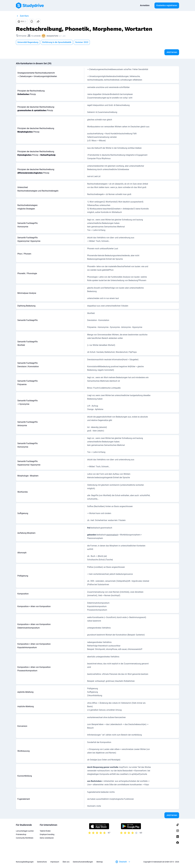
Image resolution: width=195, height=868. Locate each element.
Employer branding (47, 834)
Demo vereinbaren (47, 838)
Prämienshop (21, 834)
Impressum (55, 862)
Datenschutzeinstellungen (83, 862)
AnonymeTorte (52, 36)
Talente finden (45, 831)
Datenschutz (42, 862)
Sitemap (100, 862)
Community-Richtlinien (25, 838)
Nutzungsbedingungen (25, 862)
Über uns (66, 862)
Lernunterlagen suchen (25, 831)
